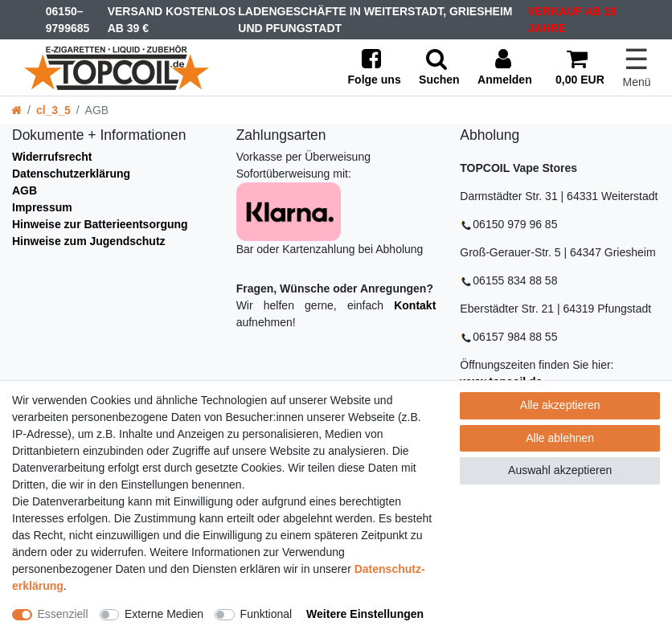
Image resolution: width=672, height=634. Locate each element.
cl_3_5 (53, 110)
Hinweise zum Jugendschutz (89, 241)
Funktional (266, 614)
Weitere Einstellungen (365, 614)
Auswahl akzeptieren (560, 470)
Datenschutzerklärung (71, 174)
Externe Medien (164, 614)
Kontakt (415, 305)
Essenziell (63, 614)
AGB (25, 190)
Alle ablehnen (560, 438)
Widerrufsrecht (52, 157)
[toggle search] (439, 68)
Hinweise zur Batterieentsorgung (100, 224)
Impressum (42, 207)
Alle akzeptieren (560, 405)
